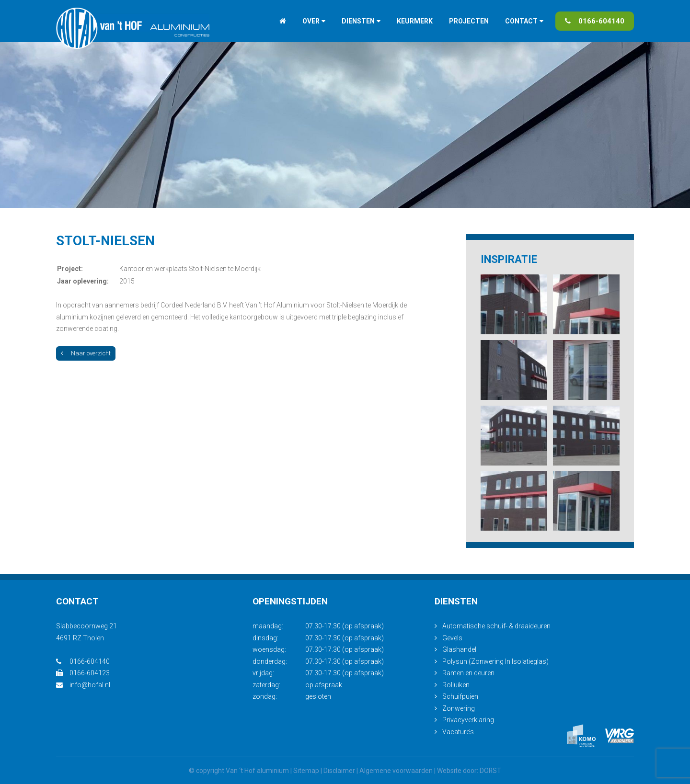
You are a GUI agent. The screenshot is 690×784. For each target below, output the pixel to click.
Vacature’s (458, 732)
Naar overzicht (86, 353)
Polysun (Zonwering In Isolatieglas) (495, 661)
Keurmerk (415, 21)
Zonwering (459, 708)
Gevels (452, 638)
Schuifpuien (460, 696)
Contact (521, 21)
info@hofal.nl (83, 685)
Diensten (358, 21)
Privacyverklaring (468, 720)
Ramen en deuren (468, 673)
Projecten (469, 21)
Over (311, 21)
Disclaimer (339, 771)
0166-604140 (595, 21)
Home (283, 21)
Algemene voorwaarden (396, 771)
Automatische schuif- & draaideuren (496, 626)
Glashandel (459, 649)
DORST (491, 771)
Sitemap (306, 771)
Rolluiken (456, 685)
